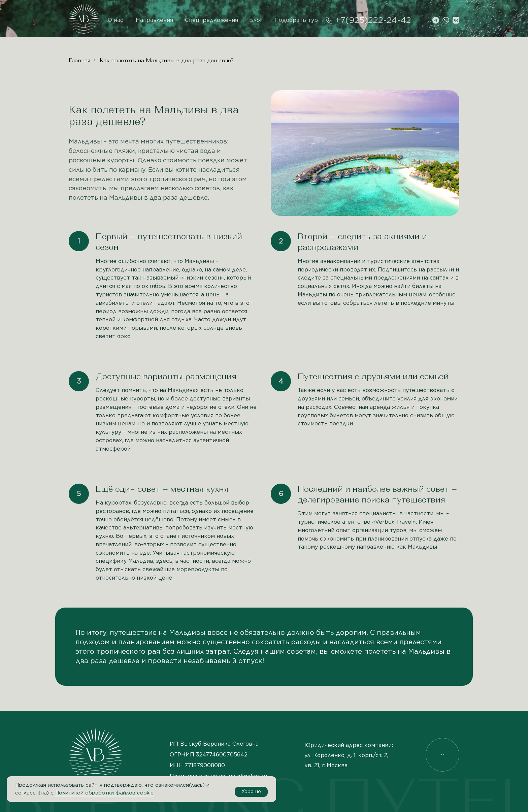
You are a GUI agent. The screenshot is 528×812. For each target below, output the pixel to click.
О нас (115, 20)
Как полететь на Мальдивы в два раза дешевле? (167, 60)
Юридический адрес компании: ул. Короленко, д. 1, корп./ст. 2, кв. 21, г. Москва (349, 755)
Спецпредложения (211, 20)
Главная (79, 60)
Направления (154, 20)
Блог (256, 20)
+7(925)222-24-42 (373, 20)
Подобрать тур (296, 20)
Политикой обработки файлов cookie (104, 793)
